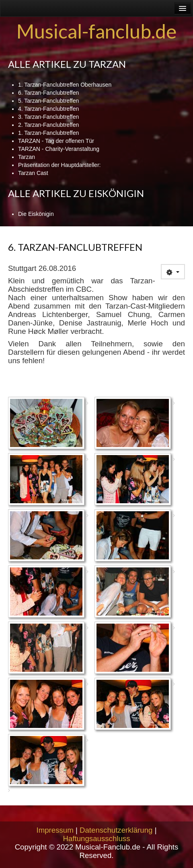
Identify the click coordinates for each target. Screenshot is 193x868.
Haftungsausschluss (97, 839)
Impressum (55, 830)
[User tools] (173, 272)
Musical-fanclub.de (96, 31)
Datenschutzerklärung (116, 830)
